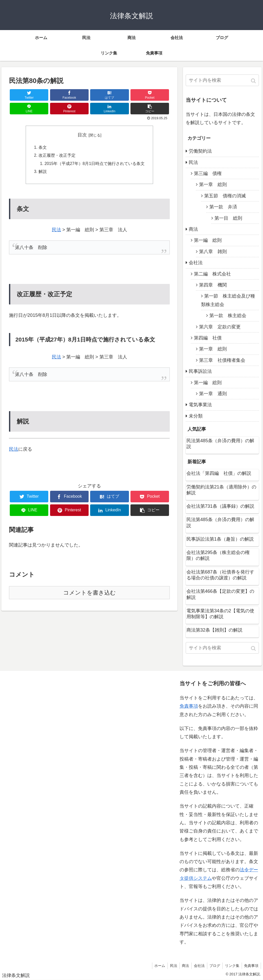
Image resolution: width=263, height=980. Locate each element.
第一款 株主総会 (228, 316)
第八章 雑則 (213, 252)
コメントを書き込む (90, 594)
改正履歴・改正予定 (57, 156)
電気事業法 (200, 405)
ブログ (213, 966)
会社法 (196, 263)
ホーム (156, 966)
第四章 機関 (213, 285)
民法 (57, 231)
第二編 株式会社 (212, 274)
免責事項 (189, 706)
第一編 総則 (208, 240)
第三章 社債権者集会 (222, 360)
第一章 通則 (213, 394)
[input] (222, 80)
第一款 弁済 (223, 207)
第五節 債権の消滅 (225, 196)
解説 (42, 173)
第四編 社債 (208, 338)
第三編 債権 (208, 173)
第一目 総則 (228, 218)
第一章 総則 (213, 184)
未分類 (196, 416)
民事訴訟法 (200, 371)
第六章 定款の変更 (220, 327)
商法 (193, 229)
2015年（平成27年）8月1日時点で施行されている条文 (95, 164)
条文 (42, 147)
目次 (82, 135)
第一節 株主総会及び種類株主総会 (228, 300)
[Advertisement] (44, 815)
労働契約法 (200, 151)
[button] (254, 81)
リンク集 (231, 966)
